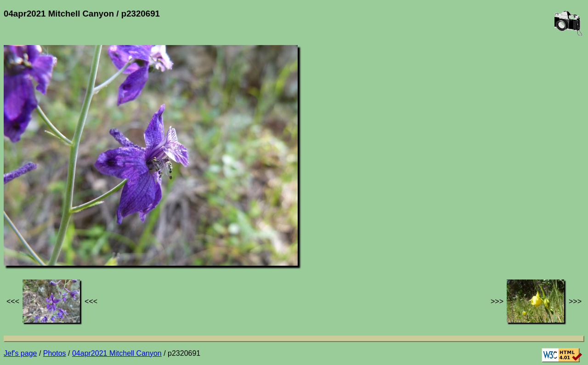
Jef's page (20, 353)
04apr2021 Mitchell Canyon (117, 353)
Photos (55, 353)
